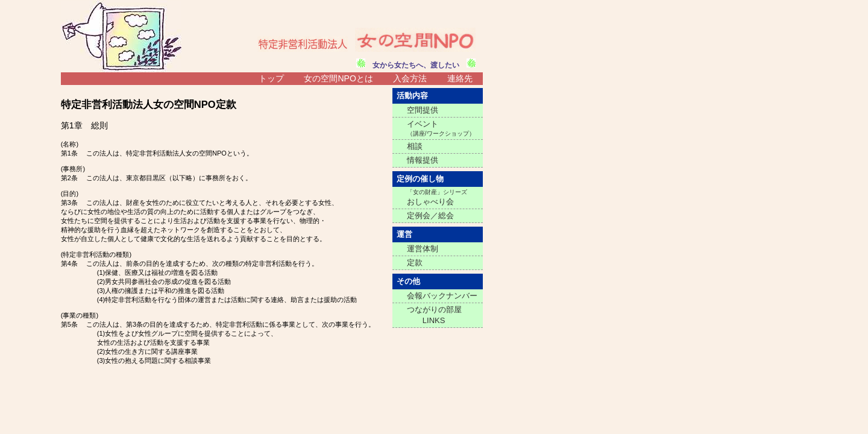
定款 (415, 263)
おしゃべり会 (437, 197)
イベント (441, 128)
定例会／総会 (430, 215)
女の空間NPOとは (338, 78)
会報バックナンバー (442, 296)
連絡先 (460, 78)
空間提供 (423, 110)
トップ (271, 78)
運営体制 (423, 249)
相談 (415, 146)
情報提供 (423, 160)
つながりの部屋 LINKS (434, 315)
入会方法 (410, 78)
